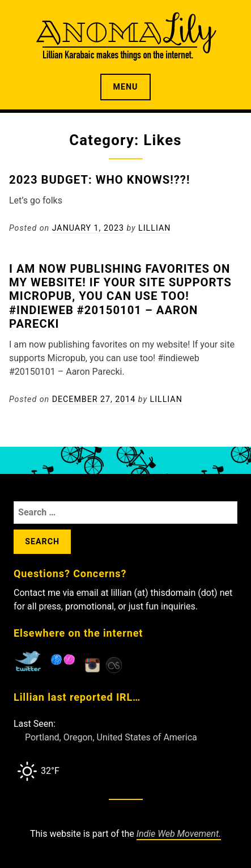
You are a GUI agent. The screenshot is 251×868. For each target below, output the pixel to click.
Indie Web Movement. (179, 834)
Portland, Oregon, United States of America (111, 737)
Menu (126, 87)
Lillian (154, 228)
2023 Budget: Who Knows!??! (99, 180)
